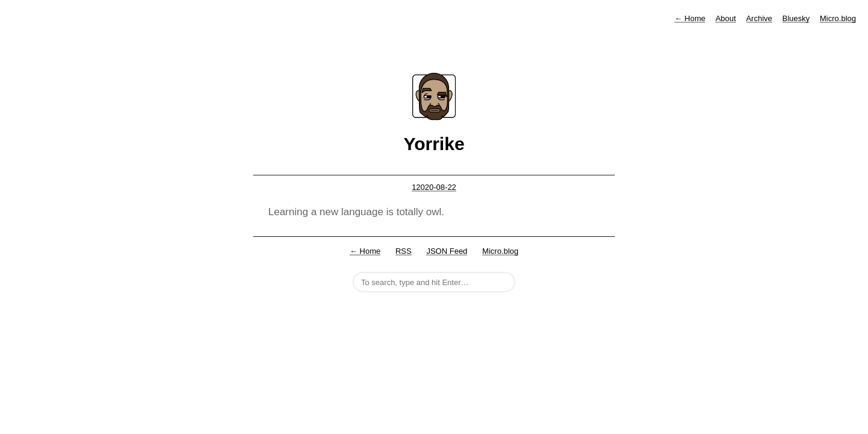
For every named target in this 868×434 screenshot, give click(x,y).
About (726, 18)
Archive (759, 18)
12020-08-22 (434, 187)
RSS (404, 251)
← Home (365, 251)
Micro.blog (838, 18)
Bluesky (796, 18)
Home (690, 18)
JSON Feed (447, 251)
